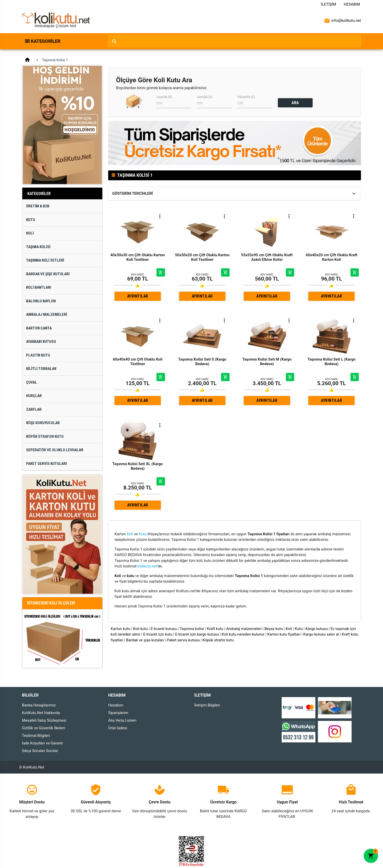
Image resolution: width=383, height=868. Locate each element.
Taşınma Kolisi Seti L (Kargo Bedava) (331, 362)
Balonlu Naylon (41, 301)
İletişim (329, 4)
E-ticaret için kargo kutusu (197, 634)
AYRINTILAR (138, 296)
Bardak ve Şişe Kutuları (48, 274)
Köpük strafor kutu (218, 640)
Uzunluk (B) (164, 97)
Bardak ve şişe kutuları (145, 640)
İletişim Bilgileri (207, 705)
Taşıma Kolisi (38, 247)
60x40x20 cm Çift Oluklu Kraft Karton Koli (331, 257)
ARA (295, 103)
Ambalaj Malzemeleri (47, 314)
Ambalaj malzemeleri (244, 629)
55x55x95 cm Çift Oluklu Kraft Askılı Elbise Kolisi (267, 257)
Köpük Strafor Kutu (45, 437)
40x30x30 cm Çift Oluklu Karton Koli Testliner (138, 257)
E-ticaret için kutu (158, 634)
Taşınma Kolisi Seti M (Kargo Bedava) (267, 362)
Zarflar (34, 409)
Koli (30, 233)
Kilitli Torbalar (41, 369)
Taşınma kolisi (192, 629)
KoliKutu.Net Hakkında (41, 713)
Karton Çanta (39, 328)
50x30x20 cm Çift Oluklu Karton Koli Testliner (202, 257)
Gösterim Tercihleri (133, 193)
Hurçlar (34, 396)
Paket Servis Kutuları (46, 464)
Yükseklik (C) (246, 97)
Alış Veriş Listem (122, 720)
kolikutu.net (147, 566)
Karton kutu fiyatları (284, 634)
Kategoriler (46, 41)
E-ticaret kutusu (164, 629)
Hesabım (352, 4)
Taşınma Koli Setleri (45, 260)
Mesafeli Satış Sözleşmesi (44, 720)
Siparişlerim (118, 713)
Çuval (32, 382)
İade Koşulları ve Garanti (42, 743)
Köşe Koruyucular (43, 423)
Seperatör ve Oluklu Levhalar (55, 450)
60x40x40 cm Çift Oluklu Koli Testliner (138, 362)
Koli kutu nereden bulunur (243, 634)
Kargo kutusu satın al (321, 634)
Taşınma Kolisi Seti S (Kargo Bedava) (202, 362)
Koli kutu (141, 629)
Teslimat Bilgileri (36, 736)
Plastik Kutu (38, 355)
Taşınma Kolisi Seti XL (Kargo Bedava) (138, 466)
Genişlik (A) (205, 97)
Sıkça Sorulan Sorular (40, 751)
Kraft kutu (215, 629)
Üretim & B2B (38, 206)
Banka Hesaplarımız (39, 705)
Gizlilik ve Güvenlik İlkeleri (44, 728)
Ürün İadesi (118, 728)
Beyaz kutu (274, 629)
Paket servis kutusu (183, 640)
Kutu (31, 220)
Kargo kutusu (317, 629)
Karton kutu (120, 629)
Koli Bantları (39, 287)
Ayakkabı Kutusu (41, 342)
